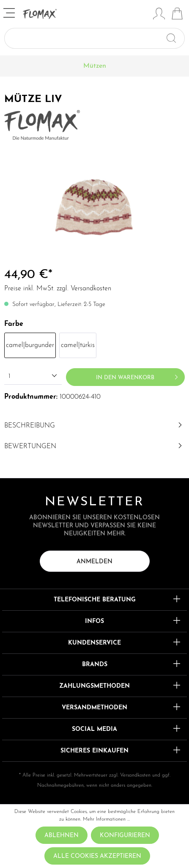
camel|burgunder (30, 345)
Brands (95, 665)
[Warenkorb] (177, 15)
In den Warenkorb (138, 375)
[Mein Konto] (159, 15)
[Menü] (10, 14)
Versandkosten (135, 775)
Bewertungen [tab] (94, 446)
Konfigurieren (125, 836)
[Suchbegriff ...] (85, 38)
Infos (94, 621)
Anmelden (94, 562)
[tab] (94, 426)
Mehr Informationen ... (106, 819)
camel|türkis (78, 345)
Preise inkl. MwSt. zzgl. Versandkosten (58, 289)
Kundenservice (94, 643)
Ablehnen (62, 836)
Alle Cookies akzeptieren (97, 856)
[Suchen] (175, 38)
